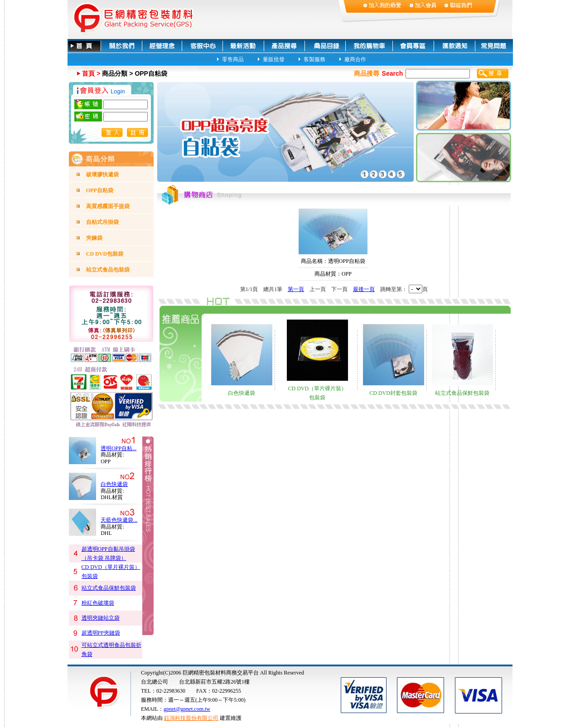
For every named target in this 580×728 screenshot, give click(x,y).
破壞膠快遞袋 (102, 175)
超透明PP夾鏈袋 (101, 633)
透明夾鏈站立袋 (101, 618)
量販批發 (274, 59)
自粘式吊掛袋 (102, 222)
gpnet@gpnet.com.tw (187, 709)
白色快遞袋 (114, 484)
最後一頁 (364, 289)
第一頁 (296, 289)
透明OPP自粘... (118, 448)
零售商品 (233, 59)
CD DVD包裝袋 (105, 254)
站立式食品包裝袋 (108, 270)
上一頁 (318, 289)
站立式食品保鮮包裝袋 (109, 588)
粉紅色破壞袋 (98, 603)
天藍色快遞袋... (119, 520)
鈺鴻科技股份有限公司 (191, 718)
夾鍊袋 (94, 238)
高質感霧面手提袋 (108, 206)
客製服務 (314, 59)
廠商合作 (355, 59)
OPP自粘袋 (100, 190)
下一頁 (339, 289)
